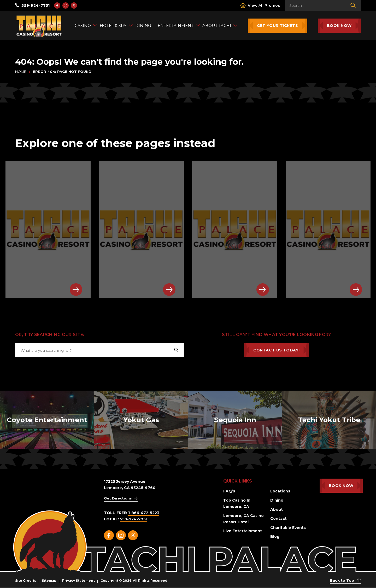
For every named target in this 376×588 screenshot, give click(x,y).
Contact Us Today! (277, 350)
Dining (277, 500)
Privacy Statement (78, 581)
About (277, 509)
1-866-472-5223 (144, 513)
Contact (278, 519)
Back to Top (345, 580)
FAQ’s (229, 491)
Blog (275, 537)
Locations (280, 491)
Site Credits (26, 581)
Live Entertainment (243, 531)
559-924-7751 (33, 5)
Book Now (339, 26)
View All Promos (260, 6)
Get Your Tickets (278, 26)
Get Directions (118, 498)
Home (21, 72)
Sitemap (49, 581)
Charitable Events (288, 528)
